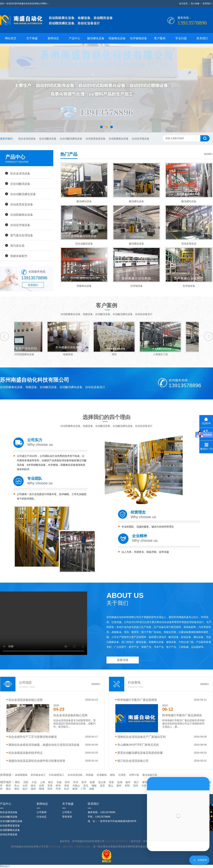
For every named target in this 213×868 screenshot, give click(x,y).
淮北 (86, 786)
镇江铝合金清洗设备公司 (133, 761)
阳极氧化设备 (117, 38)
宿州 (136, 786)
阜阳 (127, 786)
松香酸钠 (102, 775)
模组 (113, 775)
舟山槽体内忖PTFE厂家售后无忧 (138, 745)
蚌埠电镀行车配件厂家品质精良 (137, 700)
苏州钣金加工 (38, 775)
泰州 (145, 782)
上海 (42, 782)
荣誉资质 (67, 817)
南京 (51, 782)
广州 (83, 789)
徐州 (67, 782)
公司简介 (67, 812)
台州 (25, 786)
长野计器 (134, 775)
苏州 (84, 782)
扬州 (128, 782)
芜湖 (50, 786)
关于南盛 (32, 38)
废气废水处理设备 (22, 235)
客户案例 (160, 38)
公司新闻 (42, 812)
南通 (92, 782)
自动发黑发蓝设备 (96, 139)
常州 (76, 782)
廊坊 (17, 782)
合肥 (42, 786)
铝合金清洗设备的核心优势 (26, 700)
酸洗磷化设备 (96, 38)
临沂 (25, 789)
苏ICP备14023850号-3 (118, 841)
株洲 (75, 789)
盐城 (120, 782)
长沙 (67, 789)
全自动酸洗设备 (48, 139)
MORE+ (209, 154)
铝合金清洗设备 (27, 139)
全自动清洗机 (75, 775)
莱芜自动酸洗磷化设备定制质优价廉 (140, 753)
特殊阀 (90, 775)
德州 (33, 789)
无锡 (59, 782)
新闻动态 (53, 38)
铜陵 (94, 786)
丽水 (33, 786)
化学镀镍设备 (138, 38)
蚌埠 (58, 786)
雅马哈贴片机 (150, 775)
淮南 (67, 786)
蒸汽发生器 (17, 246)
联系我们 (207, 4)
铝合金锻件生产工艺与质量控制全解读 (33, 737)
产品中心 (75, 38)
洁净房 (122, 775)
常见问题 (181, 38)
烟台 (8, 789)
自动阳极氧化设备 (119, 139)
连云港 (102, 782)
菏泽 (58, 789)
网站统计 (5, 866)
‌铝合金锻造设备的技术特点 (26, 753)
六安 (144, 786)
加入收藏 (195, 4)
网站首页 (11, 38)
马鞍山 (76, 786)
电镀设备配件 (19, 256)
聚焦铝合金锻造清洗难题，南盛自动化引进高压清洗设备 (44, 745)
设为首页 (183, 4)
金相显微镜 (21, 775)
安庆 (102, 786)
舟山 (17, 786)
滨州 (50, 789)
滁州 (119, 786)
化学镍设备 (54, 846)
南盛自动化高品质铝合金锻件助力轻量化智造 (37, 761)
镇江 (136, 782)
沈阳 (26, 782)
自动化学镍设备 (141, 139)
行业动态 (42, 817)
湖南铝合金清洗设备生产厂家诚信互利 (141, 737)
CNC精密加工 (57, 775)
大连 (34, 782)
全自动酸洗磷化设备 (71, 139)
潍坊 (17, 789)
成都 (92, 789)
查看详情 (123, 660)
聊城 (42, 789)
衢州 (8, 786)
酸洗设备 (68, 846)
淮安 (111, 782)
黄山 (111, 786)
